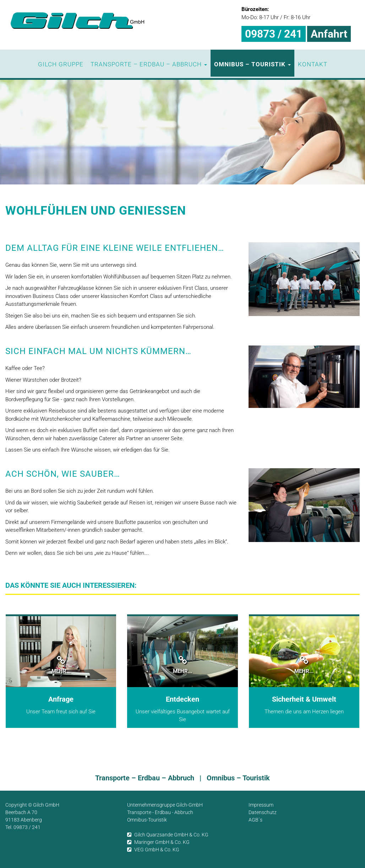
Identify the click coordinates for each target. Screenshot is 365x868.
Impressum (261, 805)
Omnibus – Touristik (252, 64)
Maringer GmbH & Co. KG (158, 842)
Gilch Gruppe (61, 64)
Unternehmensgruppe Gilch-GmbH (165, 805)
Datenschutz (263, 812)
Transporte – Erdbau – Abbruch (149, 64)
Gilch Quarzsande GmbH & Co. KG (168, 835)
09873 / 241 (274, 34)
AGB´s (255, 820)
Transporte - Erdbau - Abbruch (160, 812)
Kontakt (313, 64)
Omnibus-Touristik (147, 820)
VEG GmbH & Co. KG (153, 850)
